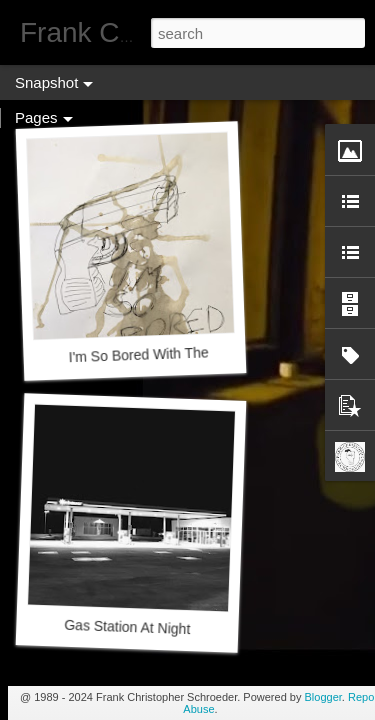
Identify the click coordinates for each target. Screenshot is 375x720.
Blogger (323, 697)
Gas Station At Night (127, 627)
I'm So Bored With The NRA (155, 354)
